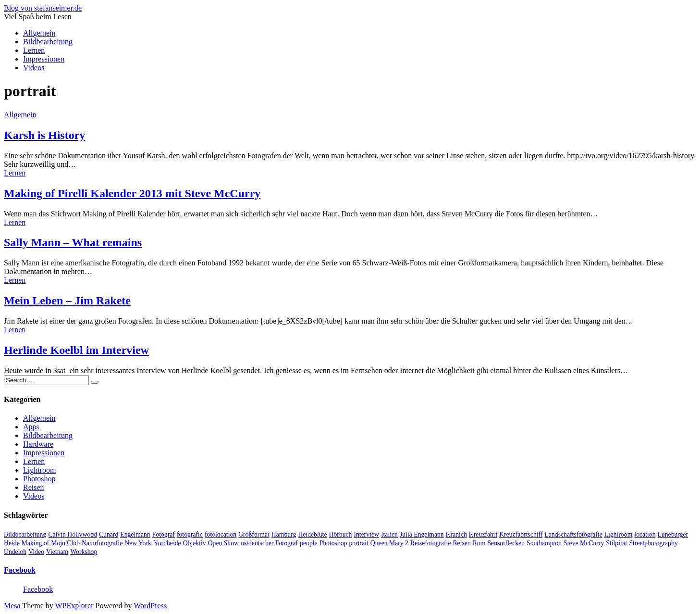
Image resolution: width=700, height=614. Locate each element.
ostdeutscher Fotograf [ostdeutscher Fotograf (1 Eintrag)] (269, 543)
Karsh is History (44, 135)
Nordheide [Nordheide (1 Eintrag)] (167, 543)
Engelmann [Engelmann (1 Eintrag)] (135, 534)
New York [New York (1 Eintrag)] (138, 543)
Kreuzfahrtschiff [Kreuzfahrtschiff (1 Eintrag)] (521, 534)
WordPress (150, 606)
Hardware (38, 444)
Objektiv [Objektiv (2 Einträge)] (195, 543)
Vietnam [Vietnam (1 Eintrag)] (57, 552)
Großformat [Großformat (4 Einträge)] (254, 534)
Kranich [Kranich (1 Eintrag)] (456, 534)
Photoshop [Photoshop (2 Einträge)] (333, 543)
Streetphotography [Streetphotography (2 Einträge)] (653, 543)
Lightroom (39, 470)
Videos (34, 68)
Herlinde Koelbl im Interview (76, 350)
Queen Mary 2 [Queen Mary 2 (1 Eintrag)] (389, 543)
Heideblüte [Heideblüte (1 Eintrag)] (312, 534)
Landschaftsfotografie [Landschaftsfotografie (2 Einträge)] (573, 534)
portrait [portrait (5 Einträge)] (359, 543)
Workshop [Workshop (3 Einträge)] (84, 552)
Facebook (20, 570)
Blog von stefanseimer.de (43, 8)
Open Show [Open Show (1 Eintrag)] (223, 543)
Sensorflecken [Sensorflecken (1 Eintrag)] (506, 543)
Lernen (34, 50)
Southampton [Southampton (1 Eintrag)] (544, 543)
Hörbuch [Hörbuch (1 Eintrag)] (341, 534)
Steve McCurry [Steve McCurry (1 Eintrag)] (584, 543)
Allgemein (39, 33)
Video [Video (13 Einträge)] (36, 552)
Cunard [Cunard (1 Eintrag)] (109, 534)
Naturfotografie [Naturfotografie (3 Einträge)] (102, 543)
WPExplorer (74, 606)
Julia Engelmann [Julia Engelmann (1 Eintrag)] (422, 534)
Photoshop (39, 479)
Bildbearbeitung (48, 42)
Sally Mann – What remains (73, 242)
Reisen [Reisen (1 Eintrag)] (461, 543)
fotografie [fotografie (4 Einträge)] (190, 534)
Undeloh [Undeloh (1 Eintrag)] (15, 552)
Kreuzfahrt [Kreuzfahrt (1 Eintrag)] (483, 534)
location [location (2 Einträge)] (645, 534)
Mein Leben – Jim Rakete (67, 301)
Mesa (12, 606)
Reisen (34, 487)
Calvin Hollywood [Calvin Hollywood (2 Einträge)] (73, 534)
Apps (31, 427)
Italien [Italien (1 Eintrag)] (389, 534)
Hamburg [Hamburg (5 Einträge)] (284, 534)
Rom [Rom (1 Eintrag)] (479, 543)
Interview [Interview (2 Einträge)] (366, 534)
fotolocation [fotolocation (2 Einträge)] (221, 534)
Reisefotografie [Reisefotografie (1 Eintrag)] (430, 543)
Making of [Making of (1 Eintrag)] (35, 543)
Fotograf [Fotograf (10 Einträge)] (164, 534)
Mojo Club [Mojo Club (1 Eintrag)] (65, 543)
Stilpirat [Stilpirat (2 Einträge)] (616, 543)
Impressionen (44, 59)
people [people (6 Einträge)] (309, 543)
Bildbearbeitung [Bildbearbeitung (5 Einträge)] (25, 534)
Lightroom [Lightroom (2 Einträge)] (619, 534)
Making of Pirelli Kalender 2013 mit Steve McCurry (132, 193)
